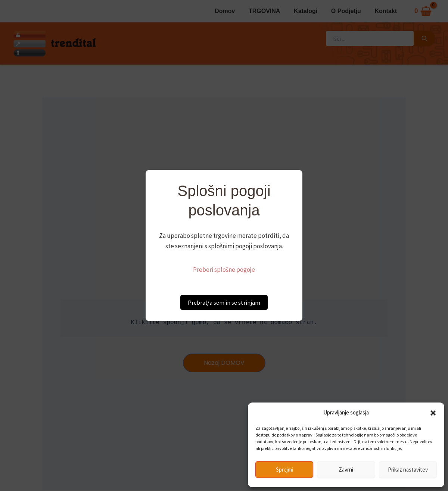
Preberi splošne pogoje (224, 270)
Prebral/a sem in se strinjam (224, 302)
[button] (433, 413)
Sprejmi (284, 470)
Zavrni (346, 470)
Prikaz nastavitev (408, 470)
